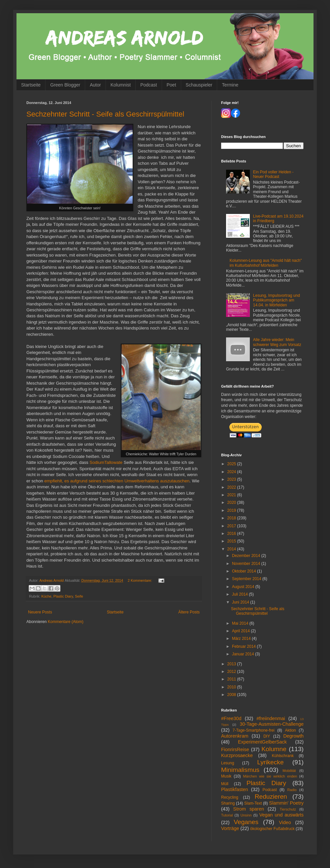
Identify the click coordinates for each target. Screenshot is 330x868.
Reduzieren (271, 797)
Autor (95, 85)
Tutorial (227, 815)
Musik (226, 776)
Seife (79, 596)
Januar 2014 (244, 654)
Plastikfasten (235, 789)
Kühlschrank (283, 756)
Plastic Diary (63, 596)
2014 (232, 549)
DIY (267, 736)
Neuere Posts (40, 612)
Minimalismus (240, 770)
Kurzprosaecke (237, 755)
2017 (232, 526)
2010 (232, 687)
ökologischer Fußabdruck (272, 829)
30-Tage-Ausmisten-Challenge (272, 724)
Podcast (149, 85)
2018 (232, 518)
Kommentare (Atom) (66, 622)
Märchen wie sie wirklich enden (270, 776)
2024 (232, 472)
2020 (232, 503)
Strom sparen (249, 809)
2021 (232, 495)
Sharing (228, 803)
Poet (171, 85)
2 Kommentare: (140, 580)
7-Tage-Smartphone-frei (254, 730)
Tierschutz (288, 809)
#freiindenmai (271, 718)
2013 (232, 664)
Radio (292, 790)
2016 (232, 534)
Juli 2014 (240, 594)
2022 (232, 487)
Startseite (31, 85)
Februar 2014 (244, 646)
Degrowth (293, 736)
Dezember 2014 (247, 556)
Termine (230, 85)
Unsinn (246, 815)
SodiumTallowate (106, 462)
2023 (232, 479)
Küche (46, 596)
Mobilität (289, 771)
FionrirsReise (235, 749)
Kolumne (274, 749)
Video (285, 822)
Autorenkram (235, 736)
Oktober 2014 (245, 571)
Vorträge (230, 828)
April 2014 (241, 631)
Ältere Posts (189, 612)
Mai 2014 (241, 623)
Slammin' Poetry (286, 803)
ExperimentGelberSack (262, 742)
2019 (232, 510)
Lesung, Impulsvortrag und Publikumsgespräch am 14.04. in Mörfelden (277, 300)
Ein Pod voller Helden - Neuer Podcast (273, 174)
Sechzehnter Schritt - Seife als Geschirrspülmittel (105, 114)
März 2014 (242, 639)
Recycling (230, 797)
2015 (232, 541)
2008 (232, 695)
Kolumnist (121, 85)
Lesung (228, 763)
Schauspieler (199, 85)
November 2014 (247, 564)
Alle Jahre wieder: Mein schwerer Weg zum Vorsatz (277, 342)
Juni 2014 (241, 602)
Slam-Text (253, 803)
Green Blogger (65, 85)
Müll (225, 784)
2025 (232, 464)
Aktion (290, 730)
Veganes (246, 822)
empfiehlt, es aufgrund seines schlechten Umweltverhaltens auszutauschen (117, 481)
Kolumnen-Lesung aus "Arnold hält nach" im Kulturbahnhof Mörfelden (266, 263)
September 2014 (247, 579)
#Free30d (231, 718)
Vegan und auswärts (281, 815)
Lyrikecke (270, 762)
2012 (232, 672)
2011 (232, 679)
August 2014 (244, 587)
